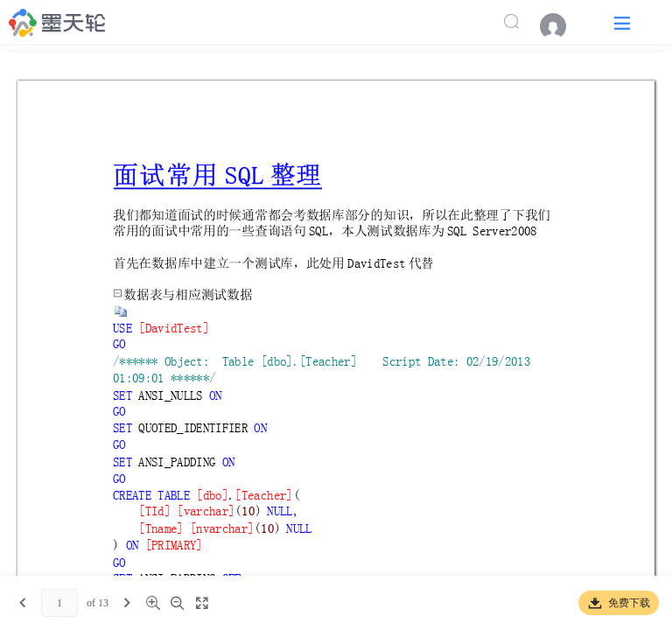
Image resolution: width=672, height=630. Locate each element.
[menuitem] (562, 26)
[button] (622, 22)
